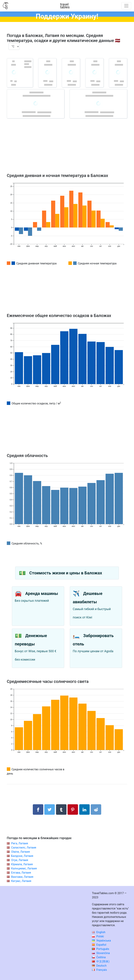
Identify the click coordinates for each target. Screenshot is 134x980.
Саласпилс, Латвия (24, 848)
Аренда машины (42, 594)
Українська (101, 941)
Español (99, 945)
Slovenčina (101, 953)
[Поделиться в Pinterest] (73, 809)
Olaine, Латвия (21, 852)
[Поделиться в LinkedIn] (84, 809)
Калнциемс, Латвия (24, 868)
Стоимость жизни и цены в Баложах (66, 573)
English (99, 932)
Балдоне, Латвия (22, 856)
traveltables (65, 6)
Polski (98, 936)
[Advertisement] (67, 151)
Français (99, 970)
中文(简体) (101, 961)
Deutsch (99, 966)
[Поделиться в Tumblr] (61, 809)
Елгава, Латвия (21, 873)
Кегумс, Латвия (21, 881)
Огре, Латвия (20, 860)
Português (101, 949)
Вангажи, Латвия (22, 877)
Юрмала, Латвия (22, 864)
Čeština (99, 957)
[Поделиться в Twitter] (50, 809)
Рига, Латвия (20, 843)
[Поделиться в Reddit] (96, 809)
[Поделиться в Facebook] (38, 809)
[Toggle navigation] (126, 6)
